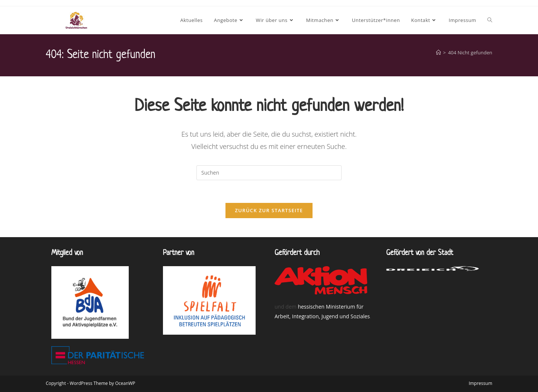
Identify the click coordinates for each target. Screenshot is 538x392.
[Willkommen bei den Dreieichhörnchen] (438, 52)
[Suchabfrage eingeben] (269, 173)
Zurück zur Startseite (269, 210)
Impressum (481, 383)
